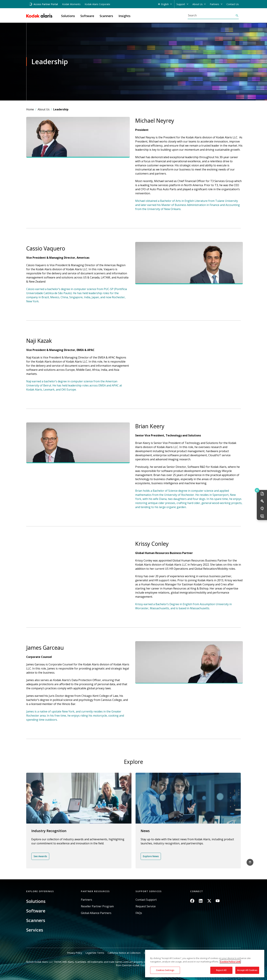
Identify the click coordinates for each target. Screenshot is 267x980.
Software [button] (87, 16)
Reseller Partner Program (97, 906)
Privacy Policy (75, 953)
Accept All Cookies (247, 970)
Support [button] (181, 4)
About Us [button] (198, 4)
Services (35, 930)
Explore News (151, 856)
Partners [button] (214, 4)
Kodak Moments (71, 4)
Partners (87, 900)
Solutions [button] (68, 16)
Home (30, 109)
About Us (44, 109)
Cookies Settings (165, 970)
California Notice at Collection (124, 953)
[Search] (211, 15)
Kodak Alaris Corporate (97, 4)
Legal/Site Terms (95, 953)
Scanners (36, 920)
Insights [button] (124, 16)
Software (36, 911)
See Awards (40, 856)
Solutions (36, 901)
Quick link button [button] (257, 490)
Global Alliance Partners (96, 913)
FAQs (139, 913)
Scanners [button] (106, 16)
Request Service (146, 906)
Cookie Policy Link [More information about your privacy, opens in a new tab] (230, 962)
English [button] (165, 4)
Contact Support (146, 900)
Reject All (221, 970)
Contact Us (233, 4)
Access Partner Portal (43, 4)
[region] (205, 964)
